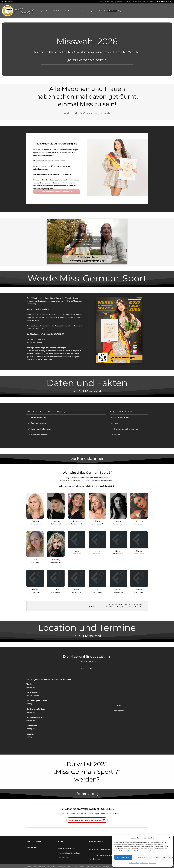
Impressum (153, 863)
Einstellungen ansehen (162, 857)
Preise (100, 2)
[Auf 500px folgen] (171, 2)
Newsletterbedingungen (83, 866)
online (34, 848)
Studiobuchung (109, 2)
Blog (120, 11)
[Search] (41, 11)
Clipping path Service (97, 855)
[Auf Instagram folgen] (160, 2)
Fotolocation (81, 11)
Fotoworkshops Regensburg (69, 853)
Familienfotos (63, 857)
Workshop (70, 11)
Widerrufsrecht (65, 866)
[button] (169, 838)
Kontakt (127, 2)
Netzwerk (103, 11)
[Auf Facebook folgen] (157, 2)
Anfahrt (120, 2)
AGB (43, 866)
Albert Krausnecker (109, 849)
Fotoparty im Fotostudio (67, 848)
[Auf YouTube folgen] (169, 2)
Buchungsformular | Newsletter (143, 2)
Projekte (112, 11)
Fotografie (92, 11)
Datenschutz (144, 863)
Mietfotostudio (57, 11)
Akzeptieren (123, 857)
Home (48, 11)
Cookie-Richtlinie (134, 863)
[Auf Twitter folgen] (162, 2)
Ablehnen (143, 857)
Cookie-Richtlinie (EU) (103, 866)
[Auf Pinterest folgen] (164, 2)
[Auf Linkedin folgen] (166, 2)
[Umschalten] (29, 418)
